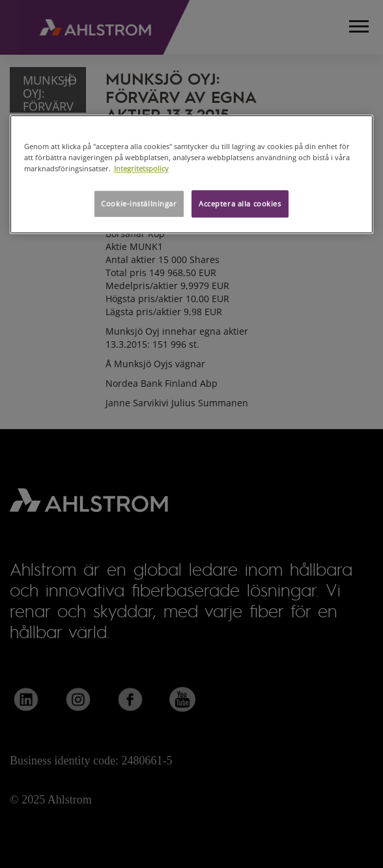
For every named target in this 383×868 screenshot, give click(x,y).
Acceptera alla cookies (240, 203)
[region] (192, 174)
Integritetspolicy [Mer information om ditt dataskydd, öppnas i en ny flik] (141, 168)
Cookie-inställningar (139, 203)
